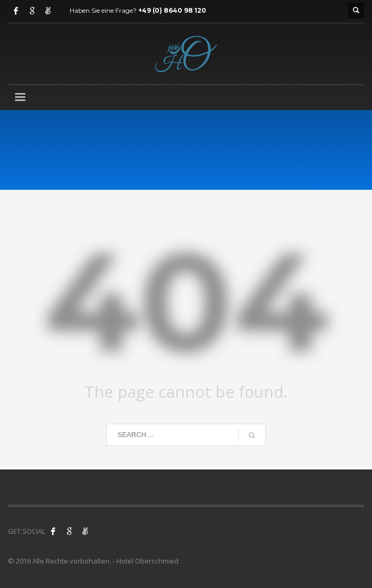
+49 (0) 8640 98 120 (172, 10)
